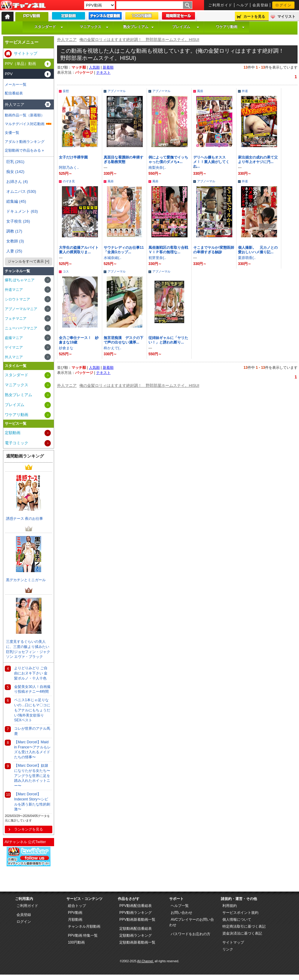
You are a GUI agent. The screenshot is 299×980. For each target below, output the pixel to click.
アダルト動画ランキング (25, 142)
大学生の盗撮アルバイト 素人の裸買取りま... (81, 250)
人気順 (94, 67)
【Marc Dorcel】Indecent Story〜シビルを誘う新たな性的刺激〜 (32, 802)
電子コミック (17, 443)
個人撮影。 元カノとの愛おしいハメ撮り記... (258, 250)
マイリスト (286, 17)
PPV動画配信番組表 (136, 906)
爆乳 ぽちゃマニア (20, 280)
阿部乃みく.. (69, 168)
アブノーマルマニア (21, 309)
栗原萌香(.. (247, 258)
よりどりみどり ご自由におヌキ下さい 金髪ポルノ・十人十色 (31, 673)
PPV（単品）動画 (20, 64)
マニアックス (94, 27)
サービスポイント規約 (240, 913)
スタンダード (49, 27)
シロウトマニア (17, 299)
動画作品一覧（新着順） (25, 115)
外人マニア (67, 40)
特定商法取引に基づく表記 (244, 926)
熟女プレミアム (139, 27)
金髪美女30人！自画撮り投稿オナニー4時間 (32, 689)
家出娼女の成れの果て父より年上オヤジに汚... (258, 160)
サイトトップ (26, 53)
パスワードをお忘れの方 (191, 934)
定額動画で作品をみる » (24, 150)
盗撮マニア (14, 338)
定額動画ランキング (136, 935)
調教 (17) (14, 231)
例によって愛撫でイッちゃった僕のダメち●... (168, 160)
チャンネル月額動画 (84, 926)
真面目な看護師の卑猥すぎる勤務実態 (124, 160)
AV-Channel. (145, 961)
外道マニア (14, 290)
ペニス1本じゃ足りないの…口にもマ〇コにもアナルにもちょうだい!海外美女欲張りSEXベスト (32, 710)
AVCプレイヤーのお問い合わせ (192, 922)
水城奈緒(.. (113, 258)
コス (66, 271)
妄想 (66, 91)
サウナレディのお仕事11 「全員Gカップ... (125, 250)
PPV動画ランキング (136, 913)
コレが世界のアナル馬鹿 (32, 731)
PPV (9, 74)
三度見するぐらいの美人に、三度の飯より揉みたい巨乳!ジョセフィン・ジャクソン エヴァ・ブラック (28, 649)
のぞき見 (69, 181)
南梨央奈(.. (157, 168)
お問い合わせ (182, 913)
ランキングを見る (29, 829)
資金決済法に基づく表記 (242, 933)
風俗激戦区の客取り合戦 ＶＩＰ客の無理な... (170, 250)
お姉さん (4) (17, 182)
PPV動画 (75, 913)
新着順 (108, 67)
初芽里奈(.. (157, 258)
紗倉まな (66, 348)
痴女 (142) (15, 172)
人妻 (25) (14, 251)
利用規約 (230, 906)
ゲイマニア (14, 347)
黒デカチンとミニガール (26, 580)
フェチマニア (16, 319)
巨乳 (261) (15, 162)
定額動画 (13, 433)
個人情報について (237, 920)
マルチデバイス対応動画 (25, 124)
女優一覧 (12, 133)
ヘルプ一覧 (180, 906)
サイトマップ (233, 942)
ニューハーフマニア (21, 328)
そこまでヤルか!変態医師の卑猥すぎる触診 (214, 250)
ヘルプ (243, 5)
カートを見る (254, 17)
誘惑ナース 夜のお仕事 (24, 519)
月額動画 (75, 920)
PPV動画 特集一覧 (83, 935)
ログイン (283, 5)
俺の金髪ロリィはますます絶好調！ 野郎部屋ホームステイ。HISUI (139, 40)
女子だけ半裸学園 (73, 157)
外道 (245, 91)
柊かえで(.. (113, 348)
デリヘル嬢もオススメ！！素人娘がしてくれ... (211, 162)
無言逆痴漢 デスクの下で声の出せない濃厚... (124, 340)
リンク (228, 949)
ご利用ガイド (220, 5)
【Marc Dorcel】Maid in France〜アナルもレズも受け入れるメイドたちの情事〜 (32, 750)
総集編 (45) (16, 201)
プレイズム (186, 27)
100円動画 (76, 942)
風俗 (200, 91)
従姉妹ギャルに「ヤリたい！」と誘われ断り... (168, 340)
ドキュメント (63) (22, 211)
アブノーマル (117, 91)
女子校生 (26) (18, 221)
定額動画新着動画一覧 (137, 942)
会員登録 (261, 5)
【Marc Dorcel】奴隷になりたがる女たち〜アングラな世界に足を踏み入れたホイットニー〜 (32, 776)
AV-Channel (23, 5)
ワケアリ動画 (230, 27)
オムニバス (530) (21, 191)
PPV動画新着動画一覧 (137, 920)
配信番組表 (14, 93)
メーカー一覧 (16, 85)
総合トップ (77, 906)
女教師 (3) (15, 241)
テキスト (103, 72)
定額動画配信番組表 (136, 929)
